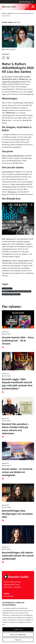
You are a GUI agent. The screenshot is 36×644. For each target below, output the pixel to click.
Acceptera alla (18, 629)
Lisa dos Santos (7, 77)
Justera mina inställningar (18, 635)
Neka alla (18, 640)
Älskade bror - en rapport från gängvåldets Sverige (16, 291)
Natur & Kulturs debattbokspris (13, 156)
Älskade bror (12, 192)
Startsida (4, 13)
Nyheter (10, 13)
